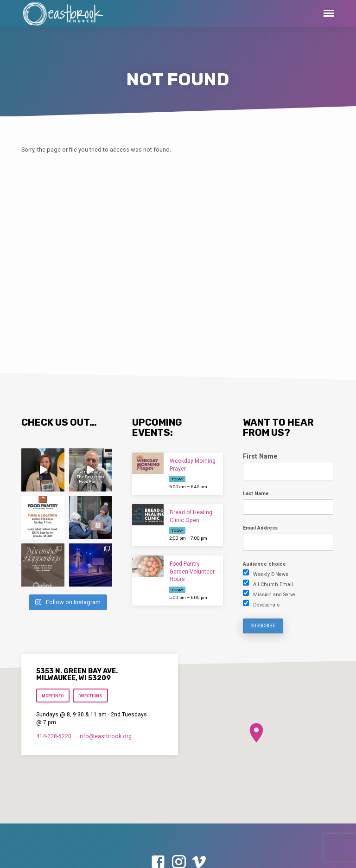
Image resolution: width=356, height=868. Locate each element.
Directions (91, 696)
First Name (260, 456)
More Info (53, 696)
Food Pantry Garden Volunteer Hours (192, 572)
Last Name (256, 494)
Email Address (260, 528)
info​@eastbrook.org (105, 736)
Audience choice (264, 564)
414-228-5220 (54, 736)
